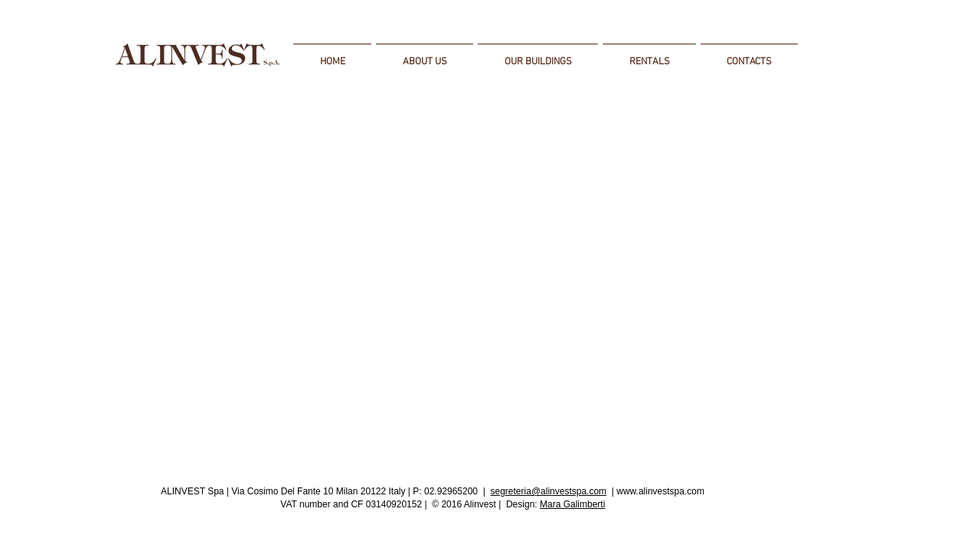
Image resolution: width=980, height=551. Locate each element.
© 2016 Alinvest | (466, 504)
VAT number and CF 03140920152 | (353, 504)
